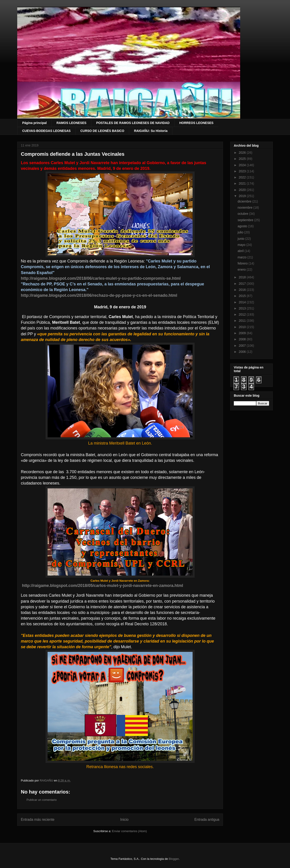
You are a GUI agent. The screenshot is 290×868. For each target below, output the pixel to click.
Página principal (34, 123)
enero (242, 270)
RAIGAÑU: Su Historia (151, 131)
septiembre (246, 220)
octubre (243, 214)
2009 (243, 333)
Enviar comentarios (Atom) (129, 831)
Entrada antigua (207, 820)
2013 (243, 308)
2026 (243, 153)
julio (241, 232)
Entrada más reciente (38, 820)
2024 (243, 165)
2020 (243, 190)
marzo (243, 257)
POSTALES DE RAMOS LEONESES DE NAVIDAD (133, 123)
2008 (243, 339)
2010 (243, 327)
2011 (243, 321)
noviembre (245, 208)
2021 (243, 183)
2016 (243, 290)
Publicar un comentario (42, 800)
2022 (243, 177)
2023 (243, 171)
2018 (243, 277)
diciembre (245, 201)
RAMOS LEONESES (71, 123)
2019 (243, 196)
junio (241, 239)
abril (241, 251)
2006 (243, 352)
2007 (243, 346)
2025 (243, 159)
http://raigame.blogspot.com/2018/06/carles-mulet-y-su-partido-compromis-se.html (101, 278)
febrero (243, 263)
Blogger (174, 859)
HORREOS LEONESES (196, 123)
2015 (243, 296)
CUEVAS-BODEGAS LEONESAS (46, 131)
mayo (242, 245)
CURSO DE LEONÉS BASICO (102, 131)
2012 (243, 314)
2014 (243, 302)
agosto (243, 226)
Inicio (124, 820)
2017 (243, 284)
